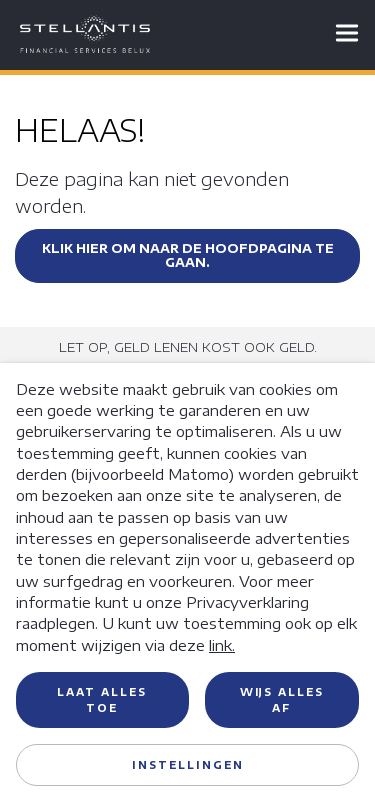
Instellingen (188, 765)
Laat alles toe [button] (102, 700)
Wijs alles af (282, 700)
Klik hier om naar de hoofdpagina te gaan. (188, 255)
